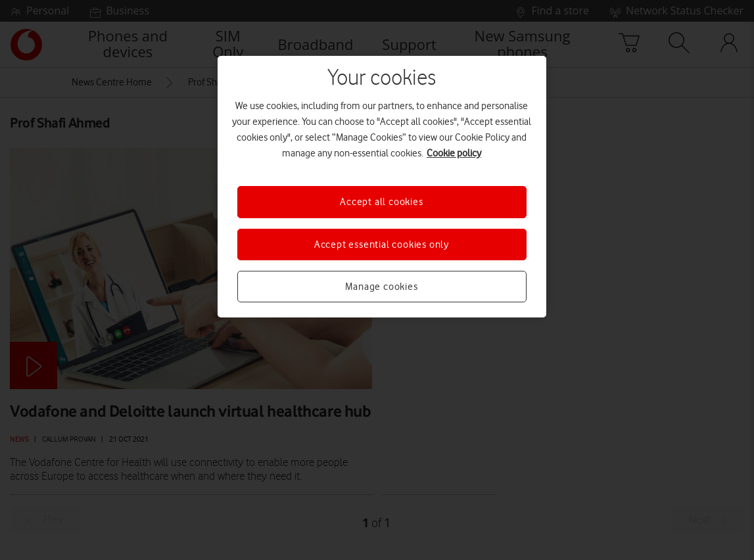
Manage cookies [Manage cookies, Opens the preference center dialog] (381, 287)
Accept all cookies (381, 202)
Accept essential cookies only (382, 245)
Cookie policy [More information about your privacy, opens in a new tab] (454, 153)
